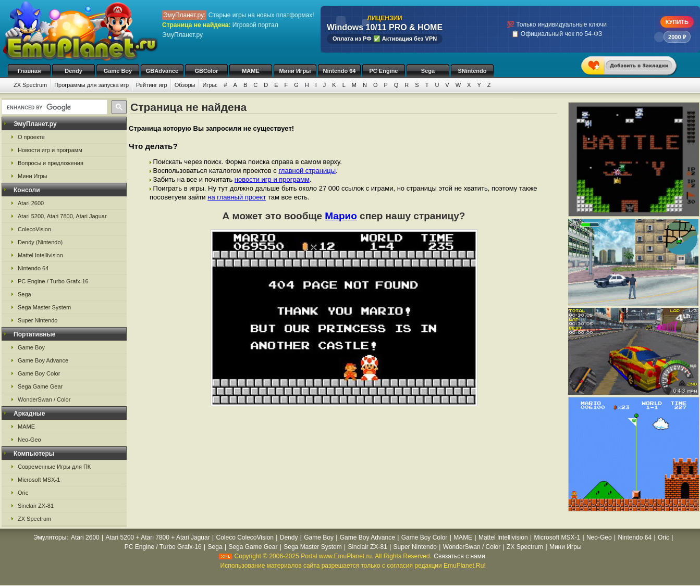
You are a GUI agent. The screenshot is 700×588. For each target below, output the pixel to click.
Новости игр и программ (50, 150)
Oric (23, 493)
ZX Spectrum (30, 85)
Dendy (73, 71)
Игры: (210, 85)
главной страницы (307, 171)
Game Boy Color (39, 373)
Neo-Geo (29, 440)
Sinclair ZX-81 (36, 506)
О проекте (31, 137)
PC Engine (383, 71)
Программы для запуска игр (91, 85)
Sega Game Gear (40, 386)
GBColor (206, 71)
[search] (53, 107)
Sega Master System (44, 307)
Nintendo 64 (340, 71)
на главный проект (237, 197)
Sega (428, 71)
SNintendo (472, 71)
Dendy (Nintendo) (40, 242)
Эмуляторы (50, 537)
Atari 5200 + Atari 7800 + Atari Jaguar (158, 537)
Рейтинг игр (152, 85)
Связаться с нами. (460, 556)
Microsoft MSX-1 (39, 480)
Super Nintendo (38, 320)
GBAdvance (162, 71)
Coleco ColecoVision (245, 537)
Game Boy (118, 71)
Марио (341, 216)
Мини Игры (295, 71)
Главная (29, 71)
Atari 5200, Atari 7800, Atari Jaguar (62, 216)
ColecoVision (34, 229)
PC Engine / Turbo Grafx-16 (53, 281)
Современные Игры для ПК (54, 467)
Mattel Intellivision (40, 255)
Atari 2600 (31, 203)
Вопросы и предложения (51, 163)
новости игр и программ (272, 179)
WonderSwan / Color (44, 399)
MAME (251, 71)
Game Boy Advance (43, 360)
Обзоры (185, 85)
